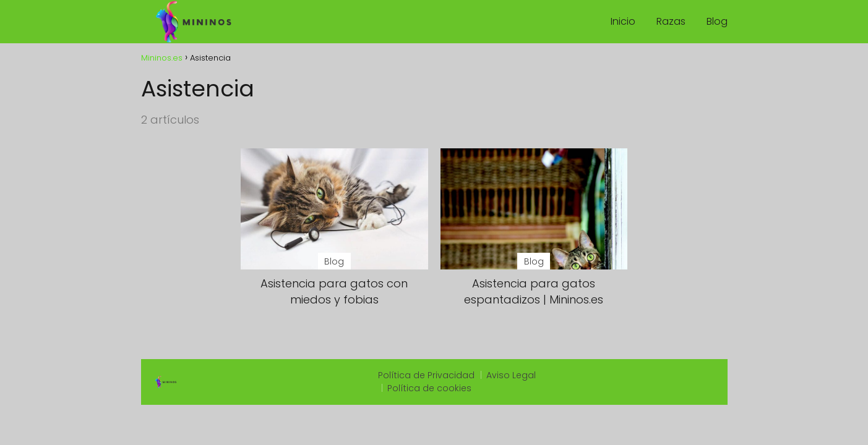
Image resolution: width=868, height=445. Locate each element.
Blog (717, 21)
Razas (671, 21)
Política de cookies (429, 388)
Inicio (623, 21)
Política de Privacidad (426, 375)
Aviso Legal (511, 375)
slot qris (575, 376)
